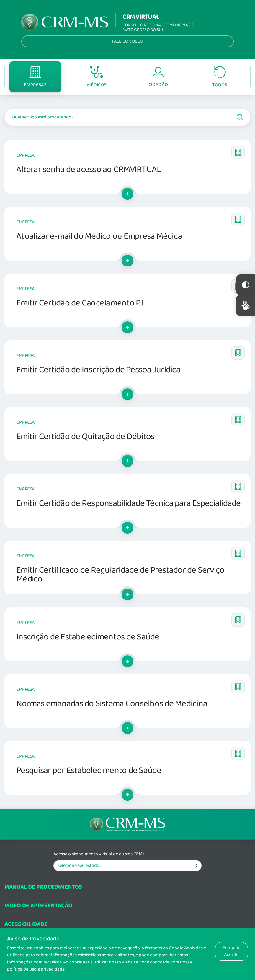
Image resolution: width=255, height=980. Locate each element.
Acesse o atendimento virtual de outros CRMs (99, 854)
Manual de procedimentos (43, 887)
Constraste (245, 285)
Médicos (97, 77)
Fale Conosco (127, 41)
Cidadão (158, 77)
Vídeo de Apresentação (38, 906)
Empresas (35, 77)
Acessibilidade (26, 924)
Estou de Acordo (231, 951)
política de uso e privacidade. (36, 969)
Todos (220, 77)
